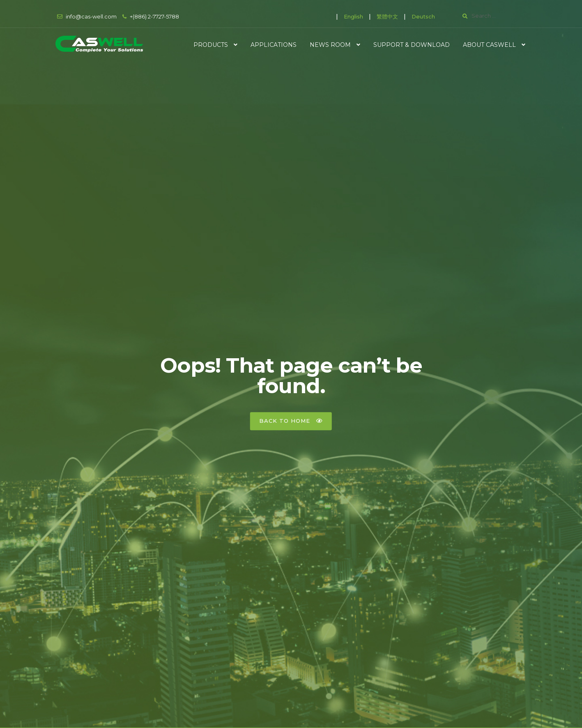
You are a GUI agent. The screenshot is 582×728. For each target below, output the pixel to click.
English (353, 16)
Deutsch (423, 16)
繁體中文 (387, 16)
